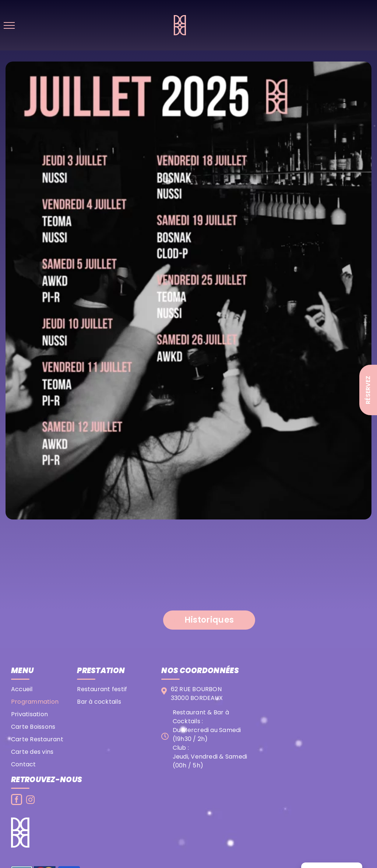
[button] (209, 620)
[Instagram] (30, 800)
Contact (24, 764)
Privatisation (29, 714)
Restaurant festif (102, 689)
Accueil (22, 689)
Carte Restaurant (37, 739)
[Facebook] (17, 799)
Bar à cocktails (99, 702)
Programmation (35, 702)
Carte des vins (32, 752)
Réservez (368, 390)
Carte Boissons (33, 727)
